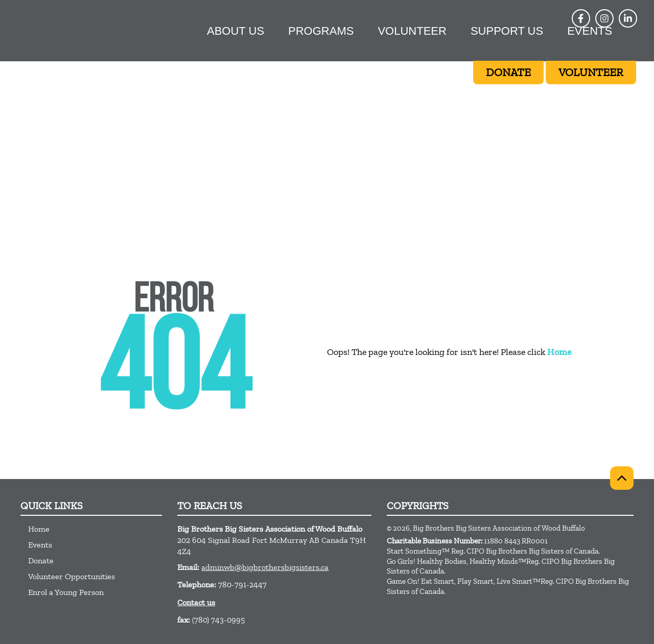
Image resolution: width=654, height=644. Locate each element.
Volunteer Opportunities (72, 576)
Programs (321, 31)
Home (559, 352)
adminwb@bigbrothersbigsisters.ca (265, 567)
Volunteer (412, 31)
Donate (41, 560)
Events (590, 31)
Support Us (507, 31)
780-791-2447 (242, 585)
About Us (236, 31)
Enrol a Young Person (66, 592)
